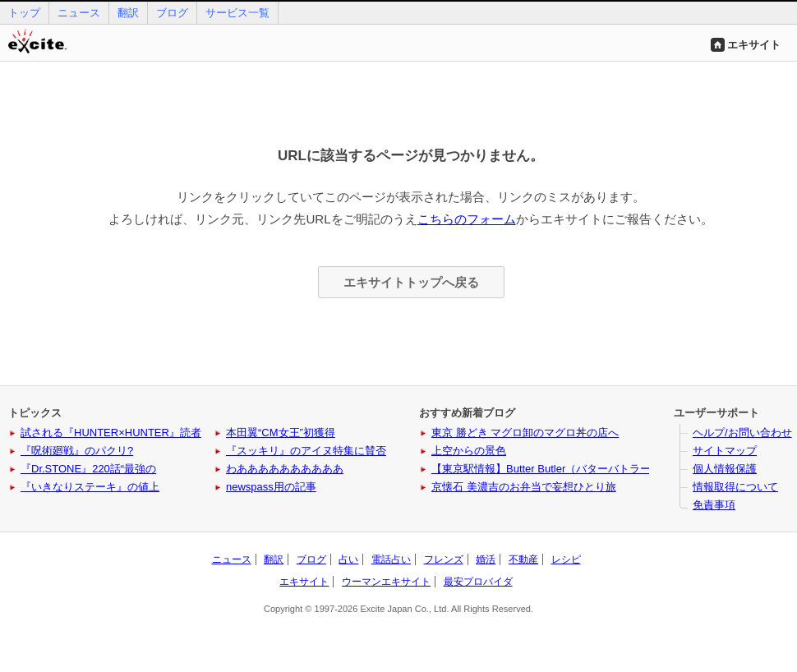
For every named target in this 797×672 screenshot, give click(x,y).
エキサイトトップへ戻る (411, 282)
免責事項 (714, 505)
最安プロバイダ (478, 582)
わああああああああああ (285, 469)
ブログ (172, 13)
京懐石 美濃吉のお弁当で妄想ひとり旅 (524, 487)
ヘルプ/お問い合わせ (742, 433)
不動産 (523, 559)
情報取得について (735, 487)
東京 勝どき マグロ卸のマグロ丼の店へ (525, 433)
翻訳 (128, 13)
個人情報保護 (725, 469)
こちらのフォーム (467, 219)
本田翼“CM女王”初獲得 (281, 433)
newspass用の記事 (271, 487)
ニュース (79, 13)
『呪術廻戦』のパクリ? (77, 451)
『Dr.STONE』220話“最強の (88, 469)
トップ (24, 13)
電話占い (391, 559)
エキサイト (754, 45)
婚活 (486, 559)
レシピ (566, 559)
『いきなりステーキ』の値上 (90, 487)
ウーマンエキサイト (386, 582)
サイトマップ (725, 451)
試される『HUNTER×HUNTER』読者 (111, 433)
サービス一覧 (237, 13)
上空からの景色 (469, 451)
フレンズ (444, 559)
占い (348, 559)
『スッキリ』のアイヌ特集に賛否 (306, 451)
